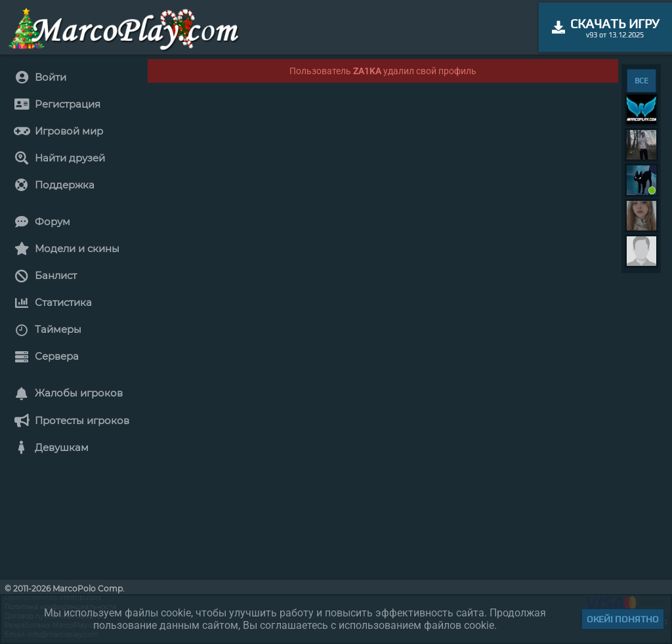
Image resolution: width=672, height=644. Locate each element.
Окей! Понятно (623, 619)
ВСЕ (641, 81)
